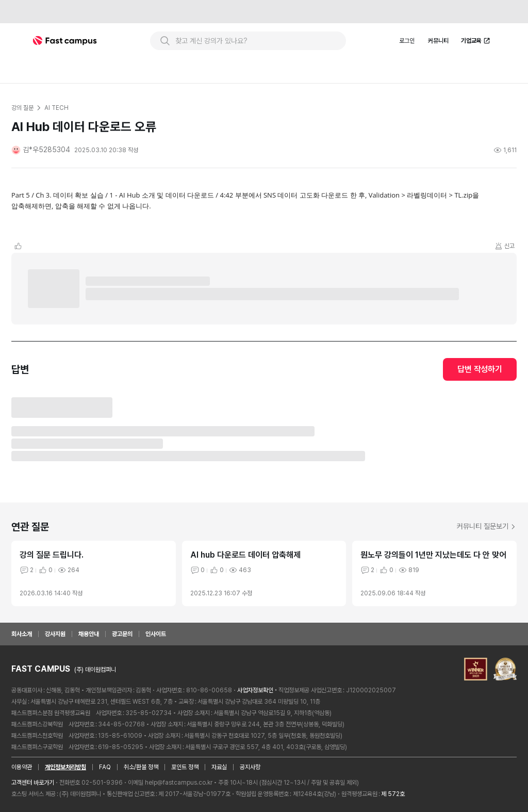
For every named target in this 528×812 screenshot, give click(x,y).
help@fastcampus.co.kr (179, 783)
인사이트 (156, 634)
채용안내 (89, 634)
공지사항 (250, 767)
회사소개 (22, 634)
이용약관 (22, 767)
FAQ (105, 767)
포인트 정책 (185, 767)
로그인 (407, 41)
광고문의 (122, 634)
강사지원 (55, 634)
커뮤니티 (438, 41)
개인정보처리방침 (65, 767)
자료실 (219, 767)
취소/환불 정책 (141, 767)
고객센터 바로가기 (33, 783)
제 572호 (393, 794)
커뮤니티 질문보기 (487, 526)
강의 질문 (22, 108)
